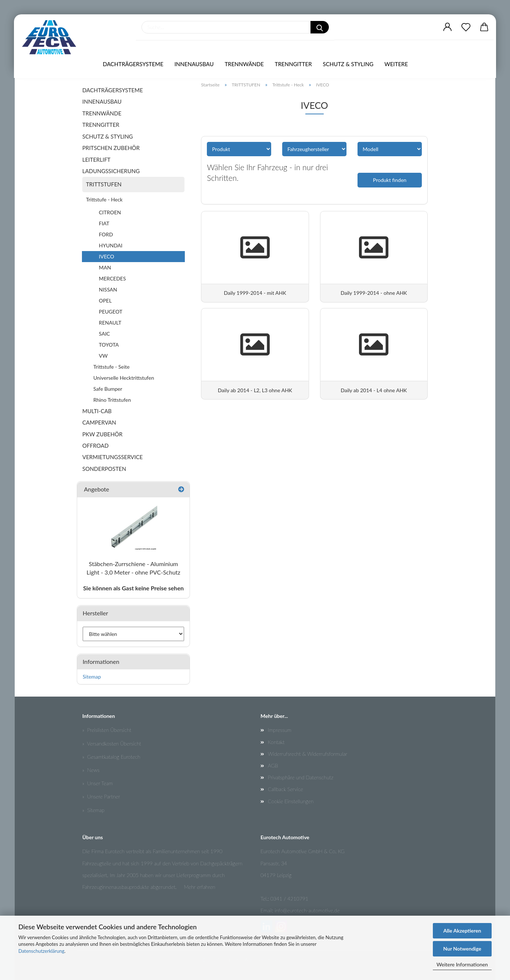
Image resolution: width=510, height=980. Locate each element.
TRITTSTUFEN (104, 184)
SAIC (104, 334)
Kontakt (276, 742)
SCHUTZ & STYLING (348, 64)
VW (103, 356)
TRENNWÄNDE (244, 64)
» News (91, 770)
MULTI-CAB (97, 411)
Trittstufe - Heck (104, 199)
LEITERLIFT (96, 160)
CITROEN (110, 212)
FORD (106, 234)
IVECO (107, 256)
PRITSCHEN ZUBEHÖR (111, 148)
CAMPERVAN (99, 422)
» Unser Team (98, 783)
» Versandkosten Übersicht (112, 743)
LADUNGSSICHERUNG (111, 171)
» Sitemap (93, 810)
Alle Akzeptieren (462, 931)
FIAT (104, 223)
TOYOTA (109, 345)
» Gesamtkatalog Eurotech (111, 757)
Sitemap (92, 677)
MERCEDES (112, 278)
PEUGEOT (111, 312)
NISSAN (108, 289)
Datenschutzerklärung (41, 951)
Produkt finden (390, 180)
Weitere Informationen (462, 964)
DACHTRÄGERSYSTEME (133, 64)
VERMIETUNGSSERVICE (112, 457)
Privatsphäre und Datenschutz (301, 777)
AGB (273, 766)
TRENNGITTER (293, 64)
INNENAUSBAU (194, 64)
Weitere (396, 64)
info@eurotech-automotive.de (307, 910)
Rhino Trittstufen (112, 400)
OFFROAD (96, 446)
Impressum (280, 730)
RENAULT (110, 323)
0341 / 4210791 (289, 899)
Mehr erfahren (200, 887)
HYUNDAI (111, 245)
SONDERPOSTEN (104, 469)
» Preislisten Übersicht (107, 730)
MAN (105, 267)
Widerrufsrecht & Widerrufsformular (308, 754)
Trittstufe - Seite (112, 367)
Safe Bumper (108, 389)
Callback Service (285, 789)
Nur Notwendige (462, 949)
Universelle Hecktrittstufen (124, 378)
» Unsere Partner (101, 796)
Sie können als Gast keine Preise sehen (133, 588)
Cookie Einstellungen (291, 801)
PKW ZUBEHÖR (102, 434)
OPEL (105, 301)
